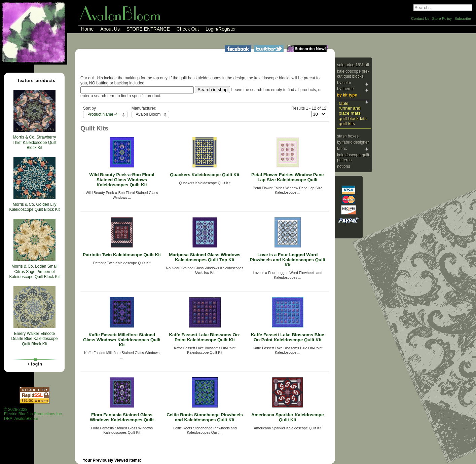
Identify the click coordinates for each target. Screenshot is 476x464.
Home (87, 29)
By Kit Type (347, 95)
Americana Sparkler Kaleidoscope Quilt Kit (288, 417)
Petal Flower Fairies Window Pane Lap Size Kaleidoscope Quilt (287, 177)
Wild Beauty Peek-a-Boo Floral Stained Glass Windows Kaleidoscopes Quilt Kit (122, 180)
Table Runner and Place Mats (350, 108)
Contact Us (420, 18)
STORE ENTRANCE (148, 29)
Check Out (188, 29)
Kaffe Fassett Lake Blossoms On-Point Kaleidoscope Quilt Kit (205, 337)
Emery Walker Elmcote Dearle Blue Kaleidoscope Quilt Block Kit (34, 339)
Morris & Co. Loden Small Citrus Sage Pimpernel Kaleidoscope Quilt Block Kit (34, 272)
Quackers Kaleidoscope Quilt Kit (205, 175)
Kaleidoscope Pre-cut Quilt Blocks (353, 74)
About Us (110, 29)
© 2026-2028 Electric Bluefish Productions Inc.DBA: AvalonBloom (33, 414)
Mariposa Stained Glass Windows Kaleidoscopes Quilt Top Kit (205, 257)
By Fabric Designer (353, 142)
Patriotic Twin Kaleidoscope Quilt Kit (122, 255)
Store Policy (442, 18)
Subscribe (463, 18)
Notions (344, 166)
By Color (344, 83)
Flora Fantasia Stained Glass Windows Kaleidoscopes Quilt (122, 417)
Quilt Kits (347, 124)
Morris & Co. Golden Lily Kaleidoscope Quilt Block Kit (34, 207)
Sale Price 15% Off (353, 65)
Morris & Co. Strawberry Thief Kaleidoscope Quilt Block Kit (34, 142)
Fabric (342, 149)
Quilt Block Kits (353, 119)
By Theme (345, 89)
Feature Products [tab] (34, 80)
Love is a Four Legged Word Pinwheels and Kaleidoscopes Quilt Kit (288, 260)
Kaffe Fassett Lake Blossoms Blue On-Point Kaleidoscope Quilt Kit (288, 337)
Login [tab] (34, 364)
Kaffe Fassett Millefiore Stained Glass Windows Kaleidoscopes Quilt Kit (122, 340)
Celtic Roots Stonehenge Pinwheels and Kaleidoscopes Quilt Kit (205, 417)
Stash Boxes (348, 136)
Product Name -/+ (103, 114)
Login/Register (221, 29)
